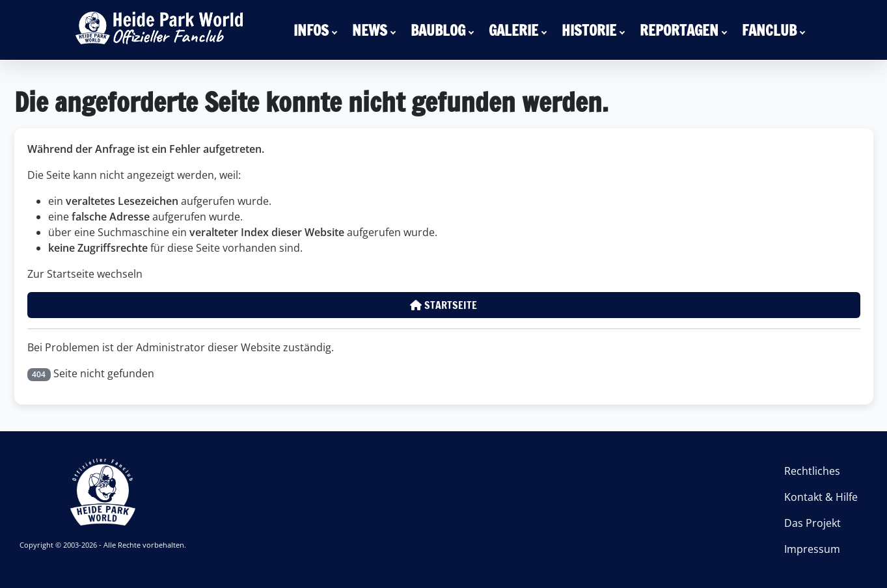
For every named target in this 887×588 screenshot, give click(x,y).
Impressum (812, 549)
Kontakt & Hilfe (821, 497)
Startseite (443, 305)
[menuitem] (318, 30)
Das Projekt (812, 523)
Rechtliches (812, 471)
